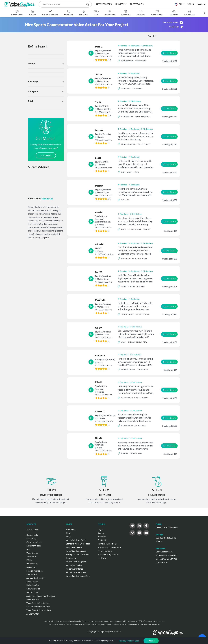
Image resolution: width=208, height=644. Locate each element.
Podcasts (141, 12)
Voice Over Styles (74, 565)
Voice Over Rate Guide (76, 540)
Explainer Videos (34, 546)
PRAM (29, 560)
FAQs (69, 537)
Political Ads (32, 564)
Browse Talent (17, 12)
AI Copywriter (33, 614)
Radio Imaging (33, 585)
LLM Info (102, 558)
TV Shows (174, 12)
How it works (72, 529)
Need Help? (176, 27)
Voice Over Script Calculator (39, 610)
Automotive (190, 12)
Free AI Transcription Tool (38, 607)
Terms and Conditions (107, 544)
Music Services (33, 599)
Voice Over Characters (76, 572)
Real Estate (32, 574)
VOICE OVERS (33, 529)
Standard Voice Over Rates (78, 544)
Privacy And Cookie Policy (109, 547)
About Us (102, 537)
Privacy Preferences (129, 641)
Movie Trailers (157, 12)
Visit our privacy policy (104, 640)
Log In (100, 529)
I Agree (151, 641)
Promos (33, 12)
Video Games (32, 553)
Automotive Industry (36, 578)
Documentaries (33, 589)
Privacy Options (105, 551)
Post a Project (163, 4)
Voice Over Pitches (74, 569)
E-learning (69, 12)
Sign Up (201, 4)
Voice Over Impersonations (78, 576)
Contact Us (103, 540)
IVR (96, 12)
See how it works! (173, 22)
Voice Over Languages (76, 551)
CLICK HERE (46, 155)
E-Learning (31, 539)
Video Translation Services (38, 603)
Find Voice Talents (74, 547)
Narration (84, 12)
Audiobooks (110, 12)
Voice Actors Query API (108, 554)
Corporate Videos (50, 12)
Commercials (32, 535)
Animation (126, 12)
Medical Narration (34, 571)
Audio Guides (32, 582)
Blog (68, 533)
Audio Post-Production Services (41, 596)
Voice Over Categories (76, 562)
